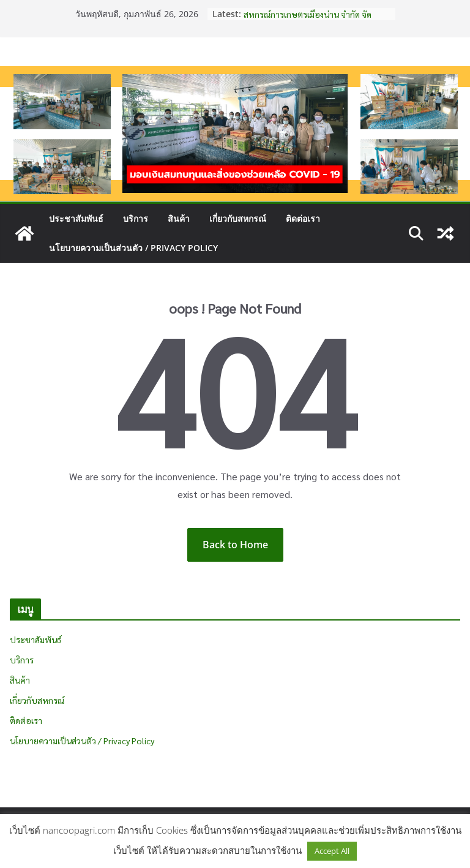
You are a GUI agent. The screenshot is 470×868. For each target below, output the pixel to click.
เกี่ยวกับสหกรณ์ (238, 218)
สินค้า (179, 218)
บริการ (136, 218)
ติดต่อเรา (303, 218)
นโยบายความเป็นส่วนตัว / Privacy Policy (133, 248)
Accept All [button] (332, 851)
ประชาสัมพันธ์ (76, 218)
